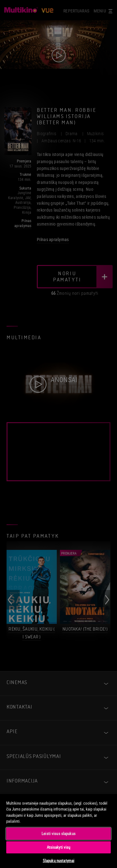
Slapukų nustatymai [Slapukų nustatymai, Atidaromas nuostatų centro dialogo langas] (58, 861)
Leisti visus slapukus (58, 834)
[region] (58, 831)
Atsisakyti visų (59, 847)
